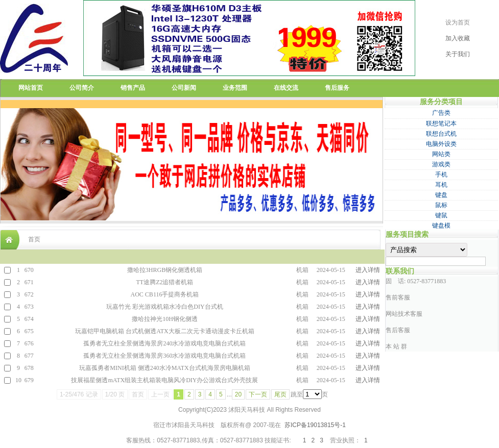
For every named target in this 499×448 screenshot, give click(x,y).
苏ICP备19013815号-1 (315, 425)
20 (238, 394)
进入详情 (368, 270)
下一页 (258, 394)
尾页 (280, 394)
